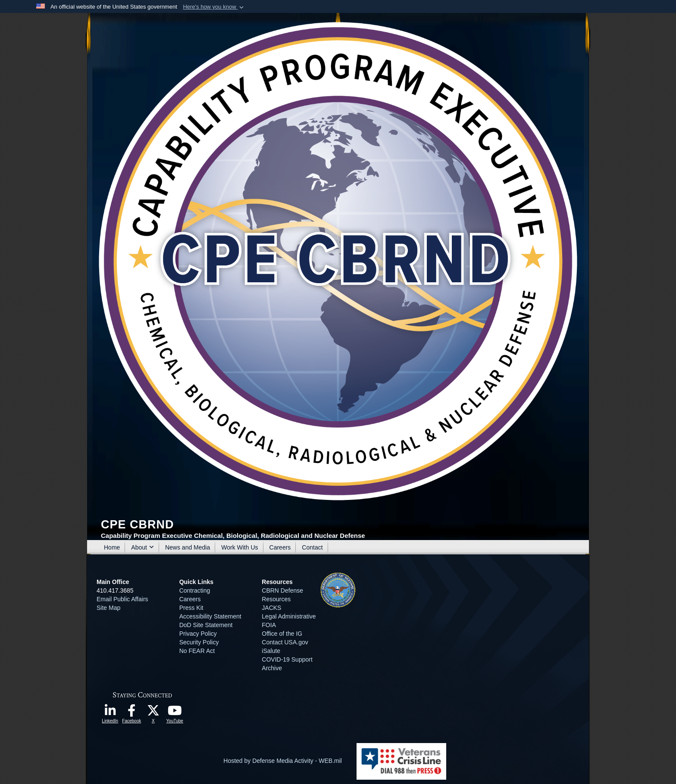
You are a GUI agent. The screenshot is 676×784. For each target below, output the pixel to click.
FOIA (269, 625)
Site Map (108, 608)
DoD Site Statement (206, 625)
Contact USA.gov (285, 642)
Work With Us (239, 547)
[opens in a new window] (110, 713)
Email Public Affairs (122, 599)
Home (112, 547)
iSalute (271, 651)
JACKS (271, 608)
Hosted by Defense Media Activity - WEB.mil (283, 761)
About (142, 547)
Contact (312, 547)
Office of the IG (282, 634)
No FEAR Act (197, 651)
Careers (280, 547)
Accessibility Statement (210, 616)
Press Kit (191, 608)
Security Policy (199, 642)
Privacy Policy (198, 634)
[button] (214, 7)
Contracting (195, 590)
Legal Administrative (289, 616)
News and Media (188, 547)
